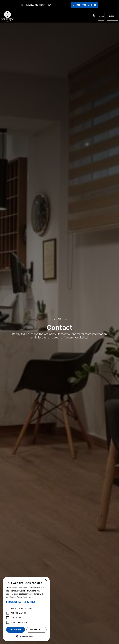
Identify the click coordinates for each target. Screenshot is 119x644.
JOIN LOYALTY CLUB (85, 5)
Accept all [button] (16, 630)
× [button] (46, 581)
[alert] (26, 609)
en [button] (100, 16)
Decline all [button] (37, 630)
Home (54, 319)
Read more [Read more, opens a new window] (28, 597)
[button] (26, 602)
